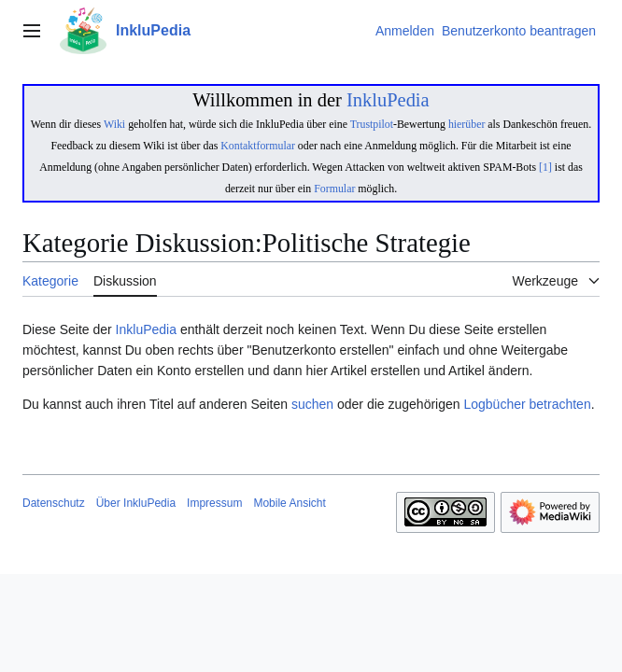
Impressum (214, 503)
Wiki (114, 124)
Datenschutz (54, 503)
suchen (312, 404)
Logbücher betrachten (527, 404)
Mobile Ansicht (289, 503)
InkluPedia (388, 100)
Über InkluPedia (136, 503)
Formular (334, 189)
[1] (545, 167)
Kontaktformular (258, 146)
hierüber (466, 124)
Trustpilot (372, 124)
